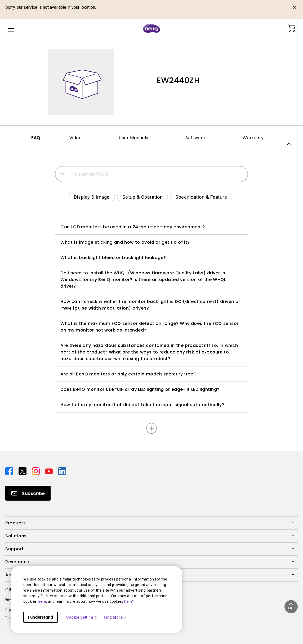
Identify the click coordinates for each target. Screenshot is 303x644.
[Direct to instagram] (36, 471)
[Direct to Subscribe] (28, 493)
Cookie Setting (82, 617)
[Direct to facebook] (10, 471)
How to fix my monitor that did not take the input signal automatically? (142, 405)
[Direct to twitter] (23, 471)
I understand (41, 617)
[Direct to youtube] (50, 471)
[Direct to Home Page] (151, 29)
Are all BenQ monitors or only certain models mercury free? (128, 374)
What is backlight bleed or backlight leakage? (113, 258)
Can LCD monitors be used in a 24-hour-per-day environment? (133, 227)
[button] (291, 607)
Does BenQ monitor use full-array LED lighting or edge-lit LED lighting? (140, 389)
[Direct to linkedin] (62, 471)
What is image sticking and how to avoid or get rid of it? (125, 242)
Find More (115, 617)
